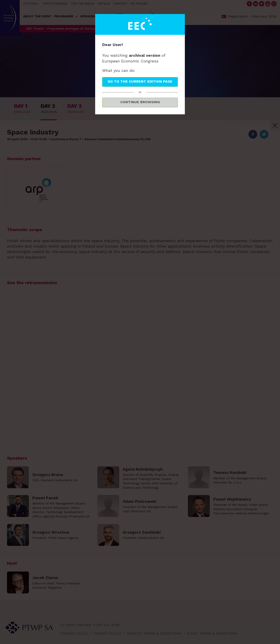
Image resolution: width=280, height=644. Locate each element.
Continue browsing (140, 102)
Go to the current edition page (140, 81)
